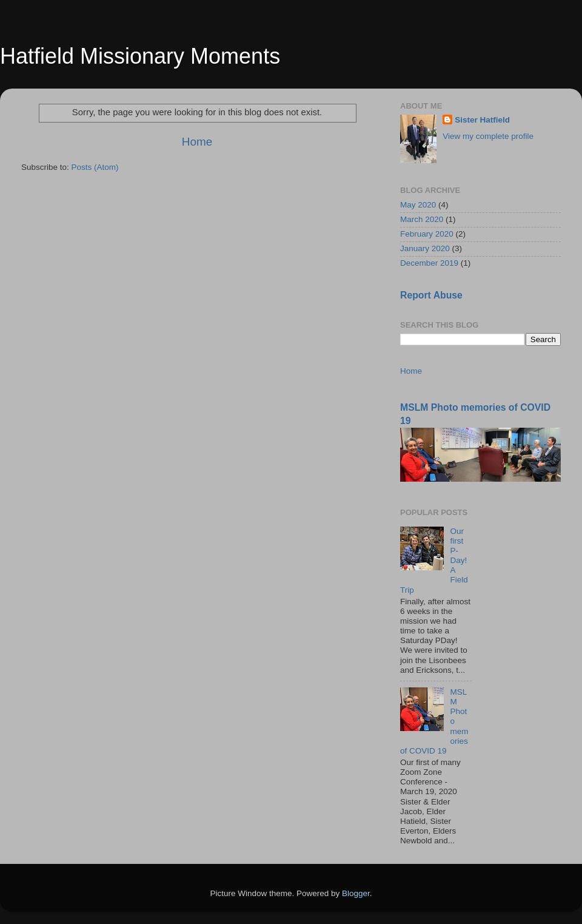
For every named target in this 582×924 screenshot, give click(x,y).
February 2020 (427, 234)
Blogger (356, 893)
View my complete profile (488, 136)
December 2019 (429, 263)
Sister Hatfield (482, 120)
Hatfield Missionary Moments (140, 56)
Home (197, 142)
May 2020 (418, 205)
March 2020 (422, 219)
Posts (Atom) (95, 167)
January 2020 (425, 248)
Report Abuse (431, 295)
